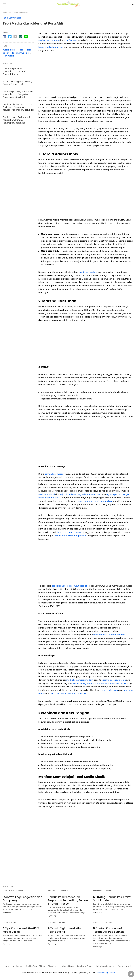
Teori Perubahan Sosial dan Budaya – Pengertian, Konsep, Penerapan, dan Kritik (18, 107)
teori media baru (109, 690)
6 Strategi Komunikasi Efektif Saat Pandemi (112, 899)
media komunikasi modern (80, 680)
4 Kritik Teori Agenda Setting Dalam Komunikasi (18, 83)
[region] (86, 75)
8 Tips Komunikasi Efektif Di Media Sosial (21, 930)
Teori (21, 50)
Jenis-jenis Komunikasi (13, 891)
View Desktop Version (106, 972)
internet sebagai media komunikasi (89, 683)
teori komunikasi (47, 494)
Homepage (7, 12)
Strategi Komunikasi (102, 891)
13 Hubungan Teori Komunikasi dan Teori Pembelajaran (14, 71)
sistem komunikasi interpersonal (71, 536)
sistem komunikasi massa (69, 532)
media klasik (9, 50)
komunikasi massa (54, 474)
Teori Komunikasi (21, 12)
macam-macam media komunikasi (94, 501)
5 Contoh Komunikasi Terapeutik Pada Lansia (109, 930)
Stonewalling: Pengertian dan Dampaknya (22, 899)
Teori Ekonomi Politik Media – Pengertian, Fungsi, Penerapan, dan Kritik (18, 120)
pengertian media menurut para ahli (70, 586)
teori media (8, 56)
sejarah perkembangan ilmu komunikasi (80, 494)
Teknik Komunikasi (11, 922)
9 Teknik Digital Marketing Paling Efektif (65, 930)
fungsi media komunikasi (51, 47)
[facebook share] (4, 37)
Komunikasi (117, 683)
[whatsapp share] (21, 37)
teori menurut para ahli (68, 693)
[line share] (26, 37)
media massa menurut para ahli (110, 635)
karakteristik (114, 680)
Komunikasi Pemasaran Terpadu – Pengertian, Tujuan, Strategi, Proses (68, 900)
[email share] (15, 37)
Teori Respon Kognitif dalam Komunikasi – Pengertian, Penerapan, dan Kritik (18, 94)
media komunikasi (88, 272)
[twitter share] (10, 37)
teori (49, 40)
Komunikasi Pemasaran (58, 891)
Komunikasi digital (56, 922)
